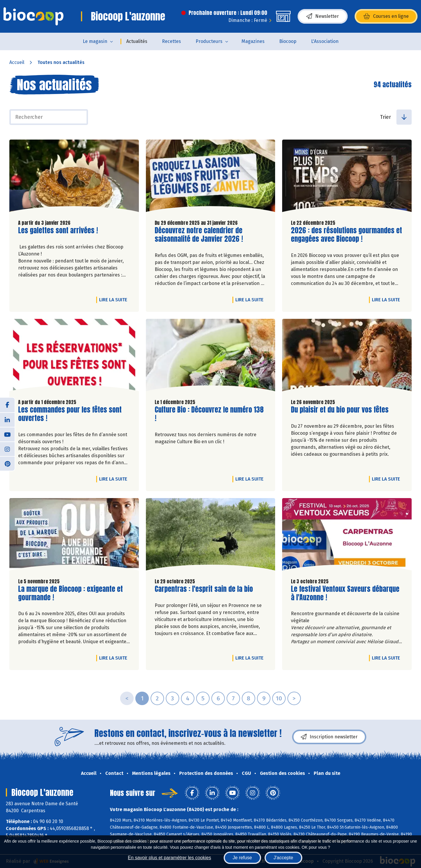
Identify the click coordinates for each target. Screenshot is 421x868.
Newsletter (323, 16)
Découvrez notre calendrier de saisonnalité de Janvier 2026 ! (199, 235)
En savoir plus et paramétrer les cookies (169, 858)
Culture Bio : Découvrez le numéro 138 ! (209, 414)
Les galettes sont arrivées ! (58, 231)
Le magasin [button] (95, 41)
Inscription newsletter (329, 737)
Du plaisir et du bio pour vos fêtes (340, 410)
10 (279, 698)
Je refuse (242, 858)
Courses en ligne (386, 16)
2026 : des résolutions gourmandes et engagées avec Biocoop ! (346, 235)
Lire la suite (115, 300)
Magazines (253, 41)
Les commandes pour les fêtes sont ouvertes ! (70, 414)
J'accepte (283, 858)
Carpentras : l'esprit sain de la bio (204, 589)
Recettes (171, 41)
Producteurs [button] (209, 41)
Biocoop (288, 41)
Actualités (137, 41)
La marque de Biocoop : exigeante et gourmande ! (70, 593)
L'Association (325, 41)
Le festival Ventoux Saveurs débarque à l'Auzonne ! (345, 593)
